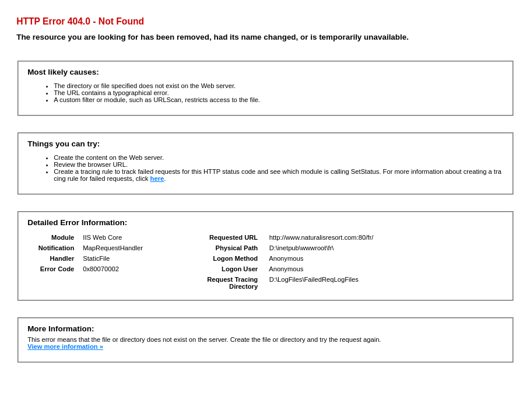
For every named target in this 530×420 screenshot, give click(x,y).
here (157, 178)
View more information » (65, 346)
